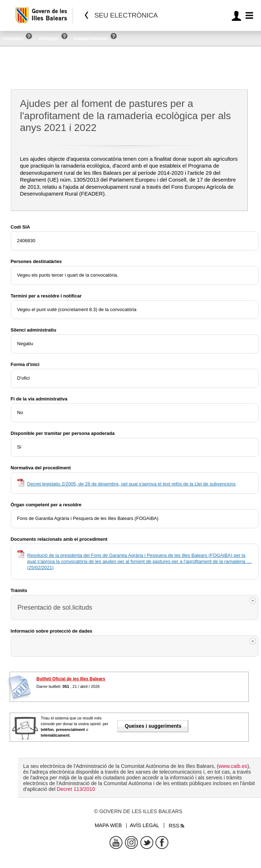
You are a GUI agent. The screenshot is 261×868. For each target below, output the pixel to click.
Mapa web (108, 825)
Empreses (48, 39)
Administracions (91, 39)
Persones (13, 39)
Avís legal (144, 825)
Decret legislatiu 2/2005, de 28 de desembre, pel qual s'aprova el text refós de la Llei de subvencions (132, 484)
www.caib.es (233, 766)
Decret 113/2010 (76, 789)
